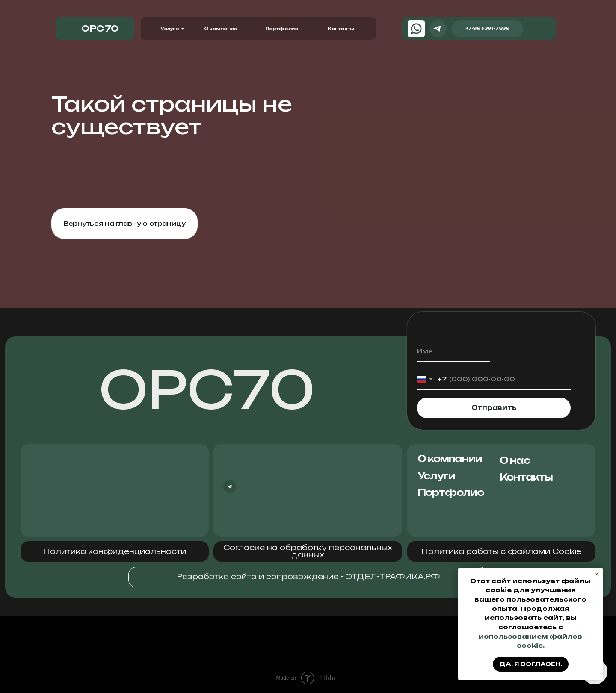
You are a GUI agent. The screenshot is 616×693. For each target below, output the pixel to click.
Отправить (494, 408)
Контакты (341, 29)
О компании (221, 29)
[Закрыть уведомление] (597, 574)
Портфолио (282, 29)
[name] (453, 351)
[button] (115, 551)
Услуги (170, 29)
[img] (537, 29)
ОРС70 (207, 389)
